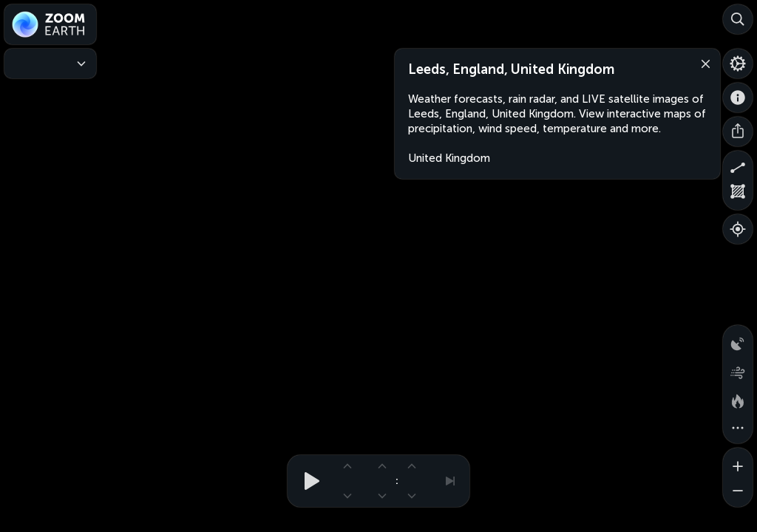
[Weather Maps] (50, 64)
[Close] (702, 63)
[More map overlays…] (738, 429)
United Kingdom (449, 158)
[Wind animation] (738, 369)
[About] (738, 98)
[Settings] (738, 64)
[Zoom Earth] (50, 24)
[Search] (738, 19)
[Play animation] (308, 481)
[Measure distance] (738, 166)
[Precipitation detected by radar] (738, 340)
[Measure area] (738, 195)
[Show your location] (738, 229)
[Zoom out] (738, 492)
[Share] (738, 132)
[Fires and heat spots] (738, 399)
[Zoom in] (738, 463)
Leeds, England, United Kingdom (511, 69)
